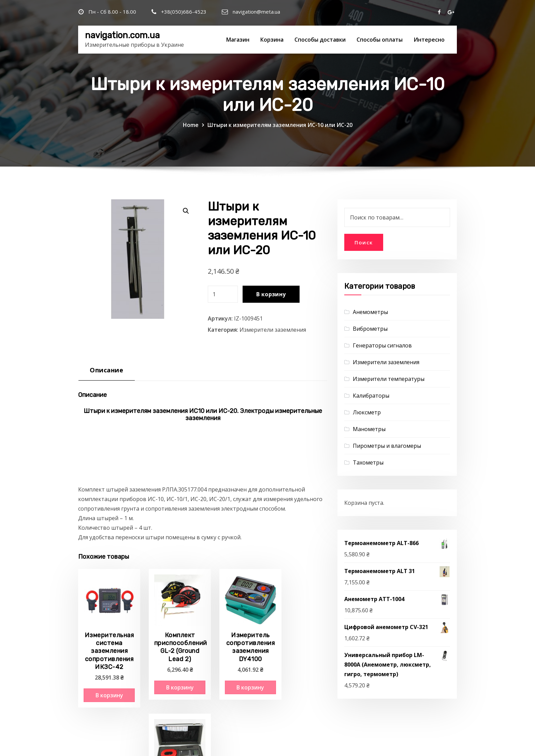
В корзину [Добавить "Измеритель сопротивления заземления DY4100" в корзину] (234, 680)
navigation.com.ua (122, 35)
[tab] (107, 373)
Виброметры (370, 329)
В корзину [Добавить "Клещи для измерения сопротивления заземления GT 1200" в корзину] (299, 688)
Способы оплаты (380, 40)
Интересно (429, 40)
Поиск (364, 242)
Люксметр (367, 412)
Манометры (369, 429)
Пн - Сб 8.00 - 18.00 (112, 12)
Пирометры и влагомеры (387, 446)
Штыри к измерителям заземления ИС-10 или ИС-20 (280, 125)
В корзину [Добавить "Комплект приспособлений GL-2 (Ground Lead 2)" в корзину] (170, 680)
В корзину (271, 294)
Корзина (272, 40)
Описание (106, 370)
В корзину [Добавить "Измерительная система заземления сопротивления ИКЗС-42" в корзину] (106, 688)
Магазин (238, 40)
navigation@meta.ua (256, 12)
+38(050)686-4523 (184, 12)
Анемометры (370, 312)
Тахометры (368, 462)
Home (191, 125)
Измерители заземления (273, 330)
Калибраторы (371, 396)
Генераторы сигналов (382, 345)
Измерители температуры (389, 379)
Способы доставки (320, 40)
